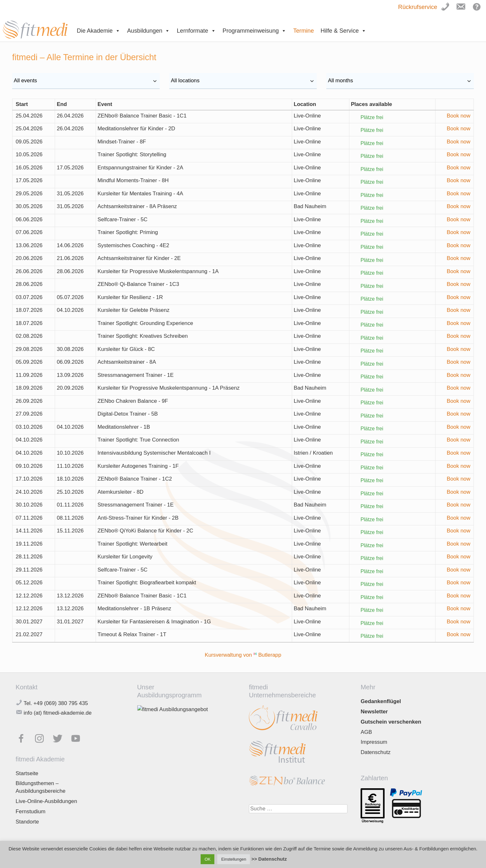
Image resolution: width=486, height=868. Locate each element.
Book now (458, 116)
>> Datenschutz (269, 859)
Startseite (27, 773)
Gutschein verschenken (391, 722)
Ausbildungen (148, 31)
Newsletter (374, 712)
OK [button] (207, 859)
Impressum (374, 742)
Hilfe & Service (343, 31)
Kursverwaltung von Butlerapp (243, 655)
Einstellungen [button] (234, 859)
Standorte (27, 822)
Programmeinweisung (255, 31)
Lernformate (196, 31)
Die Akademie (99, 31)
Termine (303, 31)
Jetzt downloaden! (166, 815)
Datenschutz (375, 752)
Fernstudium (31, 811)
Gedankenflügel (381, 701)
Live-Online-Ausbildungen (46, 801)
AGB (366, 732)
